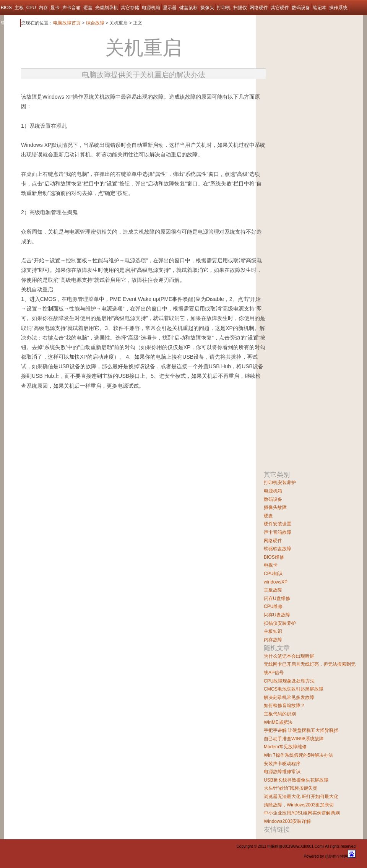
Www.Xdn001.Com (306, 846)
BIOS (6, 8)
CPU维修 (273, 606)
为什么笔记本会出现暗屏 (289, 656)
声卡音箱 (71, 8)
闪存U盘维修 (277, 598)
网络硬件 (259, 8)
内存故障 (273, 640)
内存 (43, 8)
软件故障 (10, 23)
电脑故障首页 (67, 23)
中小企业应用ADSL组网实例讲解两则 (302, 813)
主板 (19, 8)
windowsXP (276, 582)
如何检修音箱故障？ (284, 705)
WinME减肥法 (278, 722)
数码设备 (301, 8)
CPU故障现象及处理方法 (289, 681)
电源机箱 (151, 8)
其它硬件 (280, 8)
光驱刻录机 (107, 8)
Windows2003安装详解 (287, 821)
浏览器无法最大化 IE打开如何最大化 (301, 796)
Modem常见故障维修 (285, 747)
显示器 (170, 8)
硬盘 (88, 8)
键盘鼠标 (188, 8)
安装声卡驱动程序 (282, 764)
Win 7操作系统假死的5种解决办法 (298, 755)
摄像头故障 (275, 507)
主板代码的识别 (280, 714)
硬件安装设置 (278, 524)
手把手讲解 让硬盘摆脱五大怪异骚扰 (301, 730)
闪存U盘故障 (277, 615)
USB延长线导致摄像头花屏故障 (296, 780)
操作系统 (338, 8)
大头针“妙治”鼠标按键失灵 (291, 788)
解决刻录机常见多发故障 (289, 697)
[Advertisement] (111, 426)
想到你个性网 (336, 856)
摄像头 (207, 8)
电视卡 (271, 565)
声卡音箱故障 (278, 532)
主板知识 (273, 631)
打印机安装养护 (280, 483)
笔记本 (320, 8)
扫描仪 (240, 8)
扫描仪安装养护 (280, 623)
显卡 (55, 8)
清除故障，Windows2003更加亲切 (299, 805)
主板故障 (273, 590)
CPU (31, 8)
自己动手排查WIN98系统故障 (294, 739)
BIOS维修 (274, 557)
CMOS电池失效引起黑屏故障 (294, 689)
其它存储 (130, 8)
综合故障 (95, 23)
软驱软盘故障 (278, 549)
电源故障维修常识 (282, 772)
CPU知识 (273, 574)
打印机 (224, 8)
